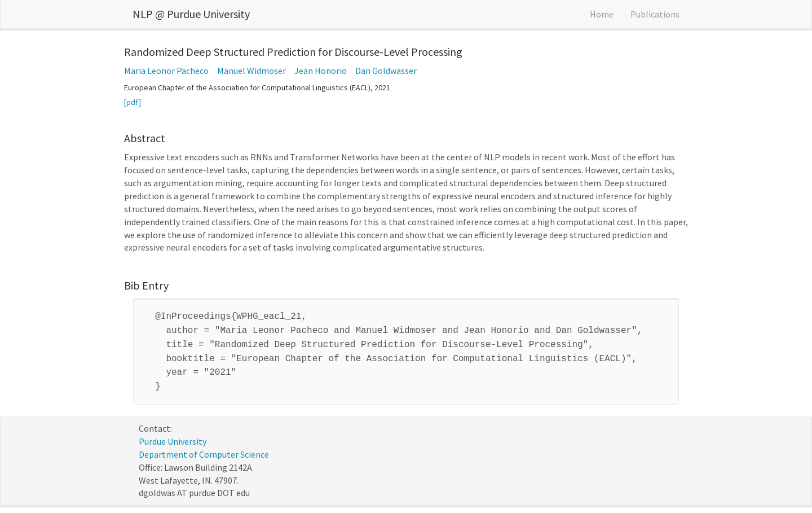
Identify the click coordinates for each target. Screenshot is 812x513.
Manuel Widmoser (251, 71)
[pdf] (133, 102)
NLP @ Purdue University (191, 14)
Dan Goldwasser (386, 71)
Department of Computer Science (204, 448)
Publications (655, 14)
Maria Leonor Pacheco (166, 71)
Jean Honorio (321, 71)
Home (602, 14)
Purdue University (173, 435)
